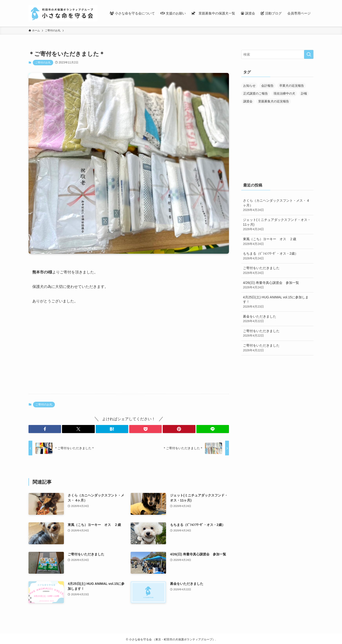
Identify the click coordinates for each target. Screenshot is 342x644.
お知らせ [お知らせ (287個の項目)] (249, 86)
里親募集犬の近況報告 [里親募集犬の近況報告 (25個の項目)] (274, 101)
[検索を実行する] (309, 54)
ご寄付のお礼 (43, 62)
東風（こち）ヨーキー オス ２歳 (277, 242)
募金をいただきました (277, 319)
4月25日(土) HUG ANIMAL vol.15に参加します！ (277, 302)
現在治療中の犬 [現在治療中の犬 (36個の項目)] (284, 93)
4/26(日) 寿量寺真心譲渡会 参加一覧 (277, 285)
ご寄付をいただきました (277, 271)
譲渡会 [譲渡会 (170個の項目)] (248, 101)
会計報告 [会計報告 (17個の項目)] (267, 86)
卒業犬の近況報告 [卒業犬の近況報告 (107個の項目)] (292, 86)
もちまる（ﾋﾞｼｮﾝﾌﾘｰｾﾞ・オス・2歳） (277, 256)
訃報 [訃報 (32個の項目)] (304, 93)
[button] (45, 429)
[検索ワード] (277, 54)
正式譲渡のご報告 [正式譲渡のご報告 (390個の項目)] (256, 93)
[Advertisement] (129, 353)
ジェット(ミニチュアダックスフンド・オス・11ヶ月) (277, 225)
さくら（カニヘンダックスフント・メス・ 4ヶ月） (277, 205)
